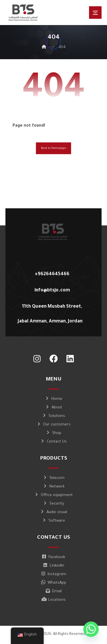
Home (53, 399)
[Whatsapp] (91, 629)
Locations (54, 600)
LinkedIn (54, 566)
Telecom (54, 478)
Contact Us (53, 442)
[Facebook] (54, 359)
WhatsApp (54, 583)
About (54, 408)
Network (54, 487)
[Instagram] (37, 359)
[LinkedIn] (70, 359)
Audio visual (53, 512)
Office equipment (53, 495)
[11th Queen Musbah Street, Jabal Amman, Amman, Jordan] (52, 305)
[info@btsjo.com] (52, 289)
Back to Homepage (53, 148)
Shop (53, 433)
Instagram (54, 574)
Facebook (53, 557)
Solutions (53, 416)
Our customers (53, 425)
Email (54, 591)
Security (53, 504)
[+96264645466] (52, 272)
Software (53, 521)
